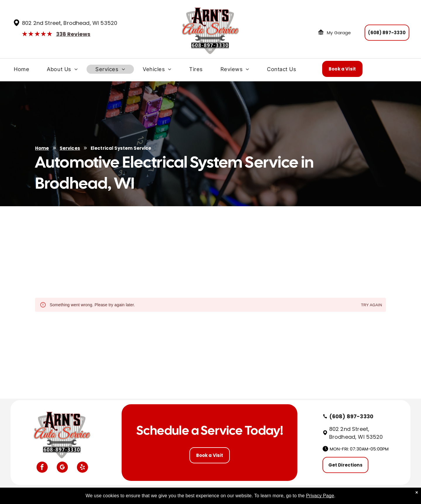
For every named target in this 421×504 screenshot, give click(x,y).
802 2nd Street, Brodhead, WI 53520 (70, 23)
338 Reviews (73, 34)
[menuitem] (21, 71)
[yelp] (82, 468)
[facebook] (42, 468)
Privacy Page (320, 496)
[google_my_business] (62, 468)
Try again (372, 305)
